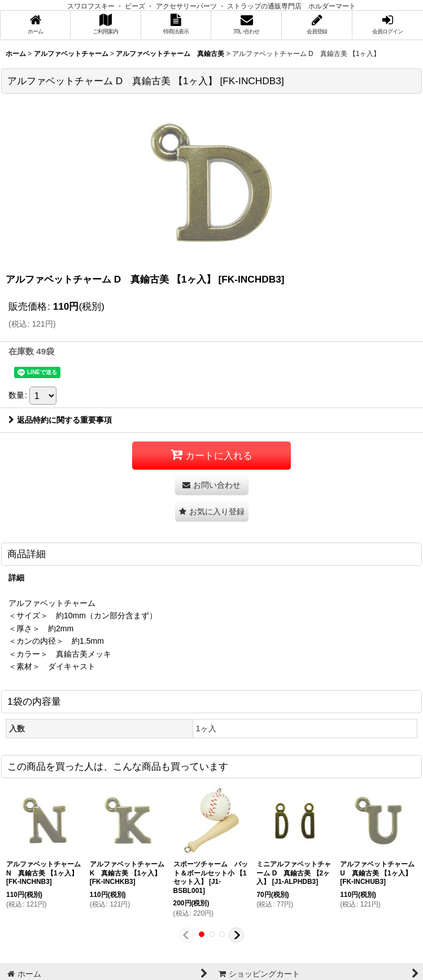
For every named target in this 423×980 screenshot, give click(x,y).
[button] (212, 512)
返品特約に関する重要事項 (60, 420)
